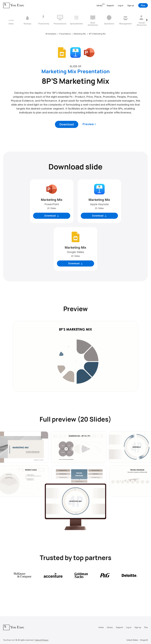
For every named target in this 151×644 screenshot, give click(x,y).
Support (110, 5)
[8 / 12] (125, 20)
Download (67, 124)
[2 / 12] (27, 20)
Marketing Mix (80, 34)
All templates (51, 34)
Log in (121, 5)
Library (110, 627)
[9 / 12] (142, 20)
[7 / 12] (109, 20)
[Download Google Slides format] (62, 52)
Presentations (65, 34)
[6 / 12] (93, 20)
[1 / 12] (11, 20)
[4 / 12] (60, 20)
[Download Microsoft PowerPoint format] (89, 52)
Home (101, 627)
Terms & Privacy (41, 640)
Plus (143, 5)
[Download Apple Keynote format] (75, 52)
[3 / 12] (44, 20)
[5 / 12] (76, 20)
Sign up (131, 5)
